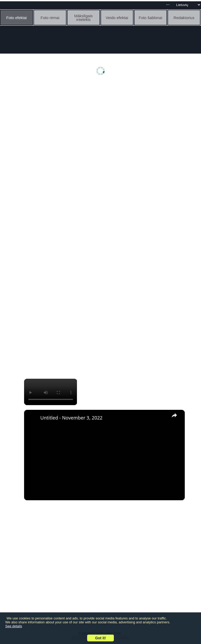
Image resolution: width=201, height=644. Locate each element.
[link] (32, 418)
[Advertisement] (102, 125)
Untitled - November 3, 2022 (71, 418)
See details (14, 626)
